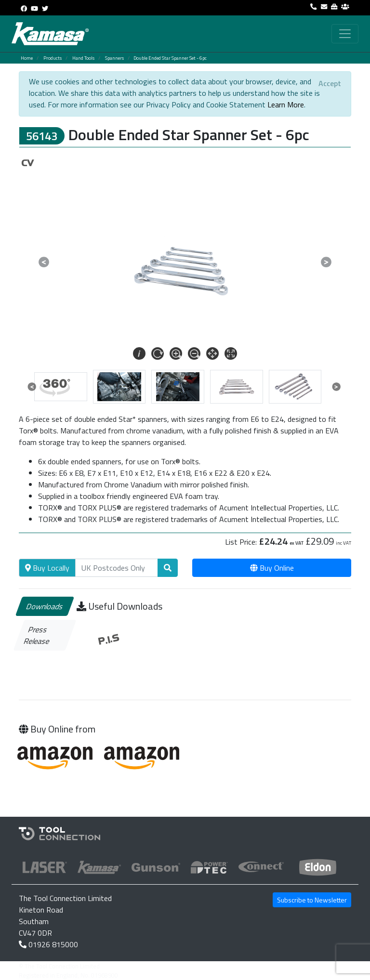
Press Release (37, 635)
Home (27, 58)
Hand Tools (83, 58)
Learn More (286, 105)
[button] (44, 262)
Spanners (114, 58)
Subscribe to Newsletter (312, 900)
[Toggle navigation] (345, 34)
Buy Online (272, 568)
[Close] (330, 83)
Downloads (45, 606)
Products (53, 58)
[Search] (117, 568)
